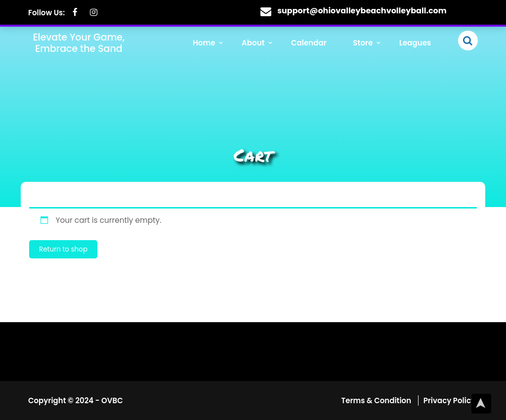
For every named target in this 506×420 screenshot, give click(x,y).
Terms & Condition (377, 400)
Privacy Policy (449, 400)
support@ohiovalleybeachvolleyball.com (362, 11)
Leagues (416, 44)
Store (365, 44)
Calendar (313, 44)
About (259, 44)
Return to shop (63, 249)
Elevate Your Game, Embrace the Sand (79, 42)
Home (211, 44)
